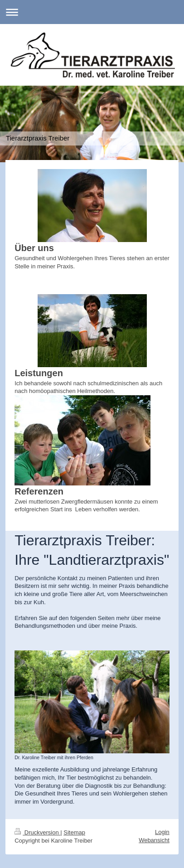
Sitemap (74, 832)
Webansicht (154, 840)
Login (162, 832)
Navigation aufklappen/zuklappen (92, 12)
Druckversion (37, 832)
